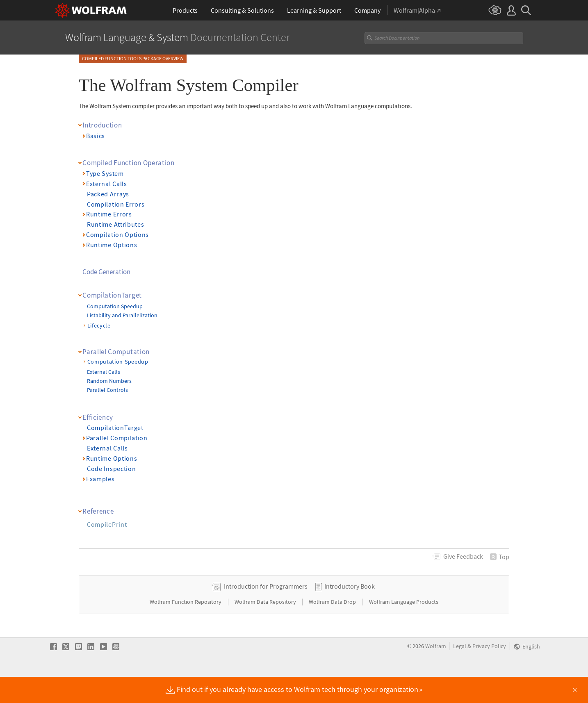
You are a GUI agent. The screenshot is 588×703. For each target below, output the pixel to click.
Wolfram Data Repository (266, 628)
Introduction (102, 125)
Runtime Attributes (115, 224)
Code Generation (106, 272)
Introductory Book (350, 612)
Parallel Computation (116, 352)
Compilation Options (117, 234)
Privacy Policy (489, 672)
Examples (100, 479)
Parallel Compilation (117, 438)
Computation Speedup (115, 306)
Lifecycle (99, 325)
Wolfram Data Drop (333, 628)
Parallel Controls (107, 390)
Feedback (463, 556)
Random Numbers (109, 381)
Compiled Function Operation (129, 163)
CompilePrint (107, 524)
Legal (460, 672)
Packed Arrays (108, 194)
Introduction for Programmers (266, 612)
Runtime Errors (109, 214)
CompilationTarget (112, 295)
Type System (105, 173)
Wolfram (436, 672)
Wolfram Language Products (404, 628)
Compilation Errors (116, 204)
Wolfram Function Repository (186, 628)
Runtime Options (112, 245)
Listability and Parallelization (122, 315)
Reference (98, 511)
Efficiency (98, 417)
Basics (96, 136)
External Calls (107, 184)
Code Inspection (111, 469)
